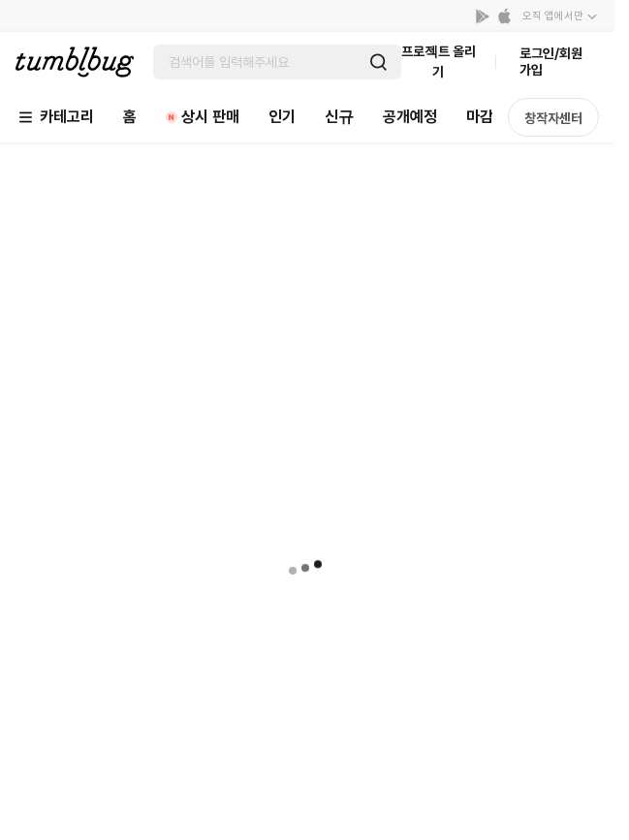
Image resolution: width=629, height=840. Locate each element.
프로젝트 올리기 (439, 62)
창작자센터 (553, 118)
